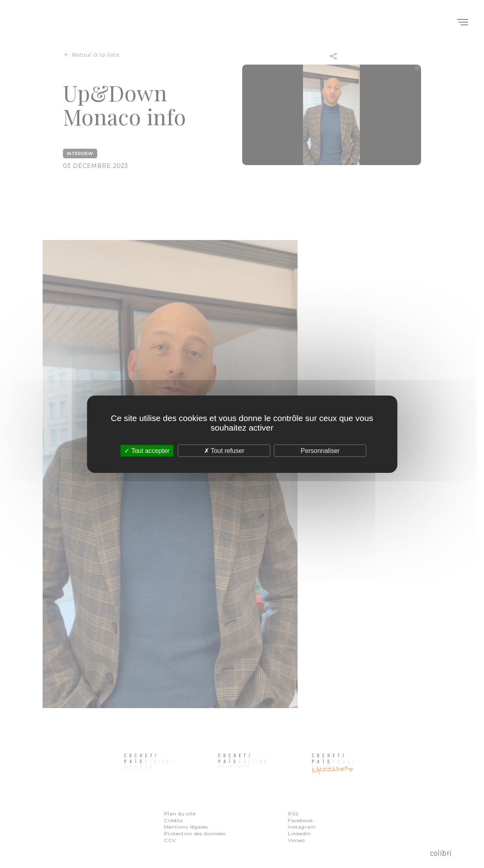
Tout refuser (224, 450)
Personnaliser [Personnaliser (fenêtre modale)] (320, 450)
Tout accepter (147, 450)
